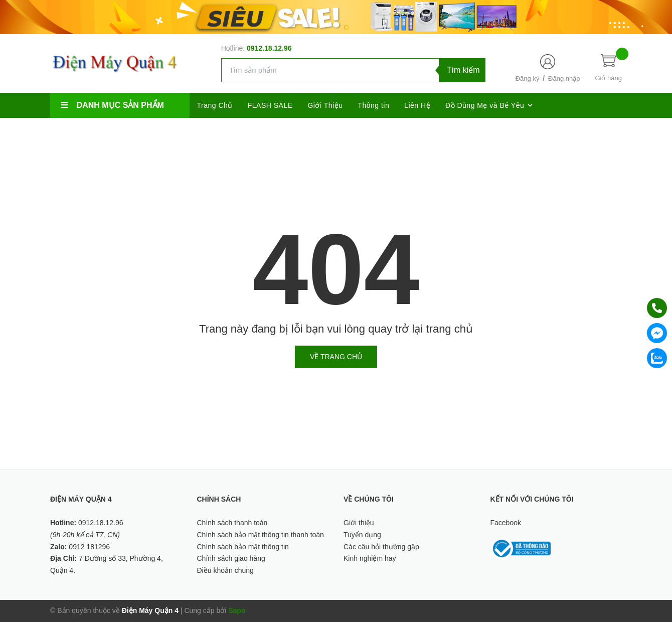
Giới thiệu (359, 523)
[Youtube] (611, 130)
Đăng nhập (564, 79)
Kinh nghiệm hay (370, 558)
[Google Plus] (566, 130)
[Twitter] (544, 130)
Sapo (237, 610)
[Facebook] (523, 130)
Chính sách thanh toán (232, 523)
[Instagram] (589, 130)
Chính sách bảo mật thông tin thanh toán (261, 535)
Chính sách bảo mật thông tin (243, 547)
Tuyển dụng (362, 535)
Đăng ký (528, 79)
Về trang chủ (336, 357)
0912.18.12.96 (269, 48)
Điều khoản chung (225, 570)
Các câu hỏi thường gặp (381, 547)
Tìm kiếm (463, 70)
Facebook (506, 523)
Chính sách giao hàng (231, 558)
